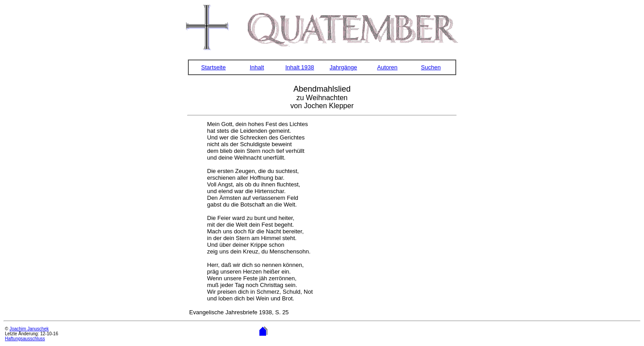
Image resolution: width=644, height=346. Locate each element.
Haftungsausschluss (25, 339)
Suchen (431, 67)
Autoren (387, 67)
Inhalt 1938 (300, 67)
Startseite (214, 67)
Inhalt (257, 67)
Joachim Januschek (29, 329)
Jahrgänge (343, 67)
